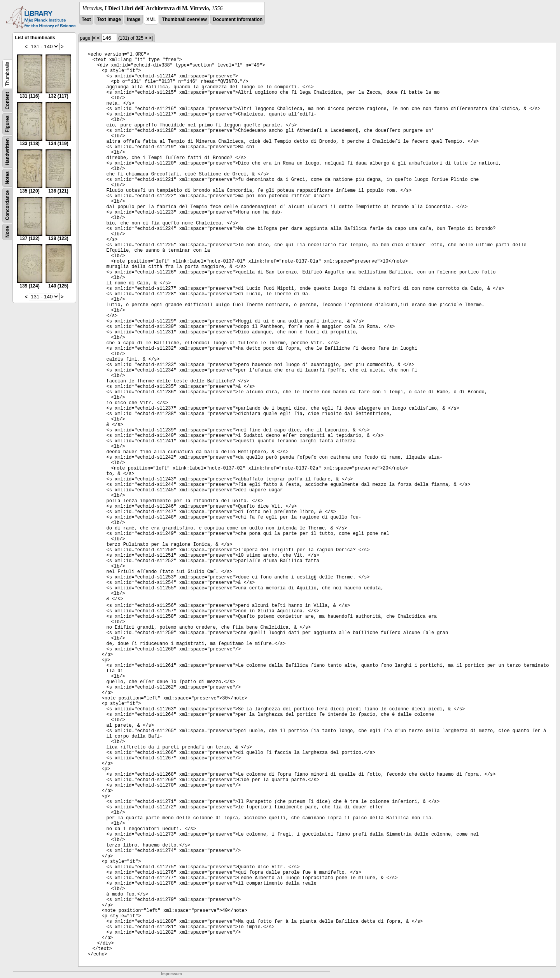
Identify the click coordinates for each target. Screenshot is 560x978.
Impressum (171, 974)
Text (86, 19)
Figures (7, 124)
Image (134, 19)
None (7, 232)
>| (150, 38)
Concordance (7, 205)
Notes (7, 178)
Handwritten (7, 152)
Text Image (109, 19)
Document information (238, 19)
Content (7, 101)
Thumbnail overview (184, 19)
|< (94, 38)
